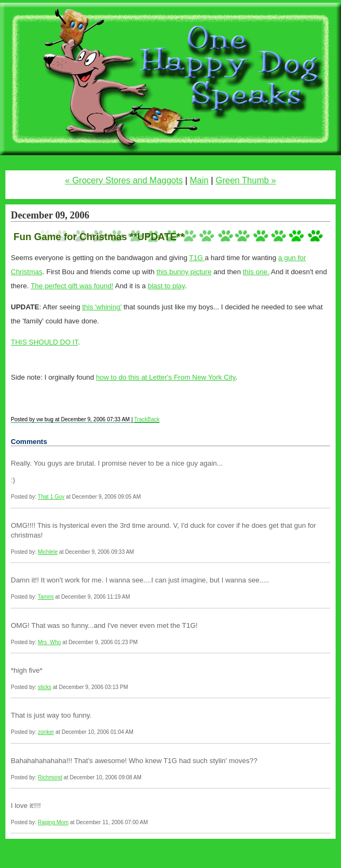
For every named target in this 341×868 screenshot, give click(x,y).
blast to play (166, 286)
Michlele (48, 552)
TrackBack (147, 419)
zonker (46, 732)
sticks (45, 687)
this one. (256, 272)
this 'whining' (102, 307)
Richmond (50, 777)
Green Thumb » (246, 180)
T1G (197, 258)
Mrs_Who (49, 642)
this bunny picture (184, 272)
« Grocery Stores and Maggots (124, 180)
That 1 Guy (51, 497)
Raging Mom (53, 822)
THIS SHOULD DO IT (44, 342)
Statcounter (22, 849)
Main (199, 180)
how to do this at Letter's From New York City (166, 377)
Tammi (46, 597)
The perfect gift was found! (72, 286)
